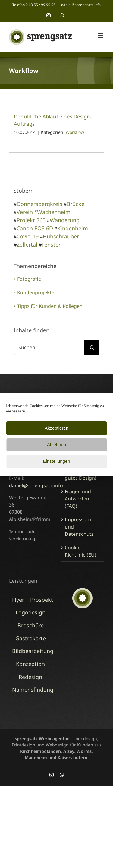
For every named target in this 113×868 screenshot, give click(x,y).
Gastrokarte (31, 638)
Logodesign (31, 612)
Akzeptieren (56, 428)
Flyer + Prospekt (33, 600)
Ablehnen (56, 445)
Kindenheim (73, 228)
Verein (25, 212)
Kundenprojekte (36, 292)
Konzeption (30, 664)
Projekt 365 (31, 220)
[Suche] (92, 347)
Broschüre (31, 625)
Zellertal (27, 245)
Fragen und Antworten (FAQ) (78, 499)
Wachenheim (54, 212)
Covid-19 (28, 236)
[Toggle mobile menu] (101, 36)
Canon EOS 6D (35, 228)
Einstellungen (56, 461)
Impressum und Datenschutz (79, 527)
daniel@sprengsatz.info (81, 5)
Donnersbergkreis (39, 204)
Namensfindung (33, 690)
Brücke (75, 204)
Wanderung (65, 220)
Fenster (51, 245)
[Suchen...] (49, 347)
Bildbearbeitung (33, 651)
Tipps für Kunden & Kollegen (50, 306)
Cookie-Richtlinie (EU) (80, 551)
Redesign (30, 677)
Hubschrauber (61, 236)
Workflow (75, 132)
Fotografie (29, 279)
